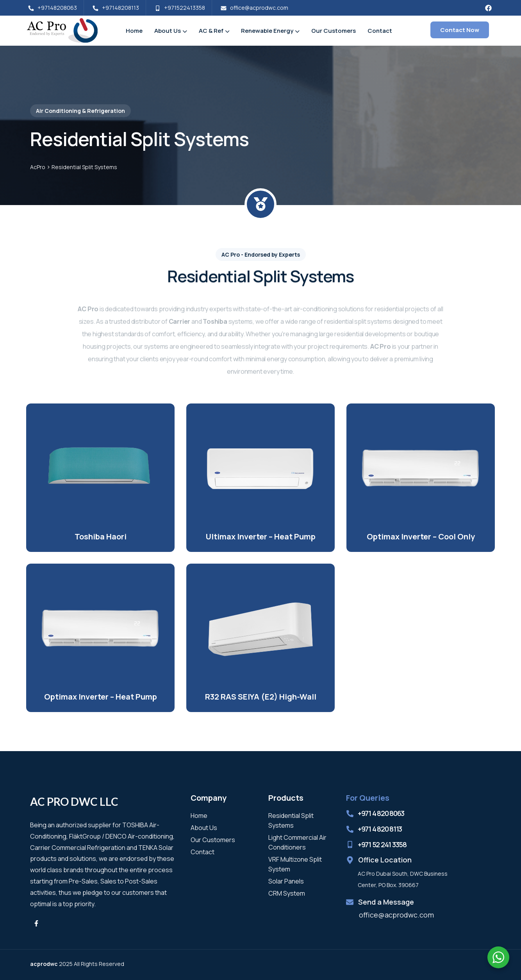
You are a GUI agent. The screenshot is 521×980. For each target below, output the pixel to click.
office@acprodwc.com (396, 915)
